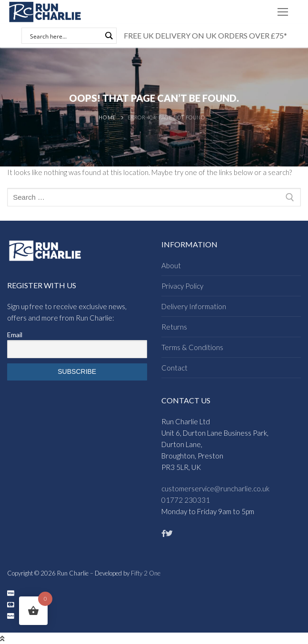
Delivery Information (194, 306)
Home (107, 117)
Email (15, 335)
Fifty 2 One (146, 573)
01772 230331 (186, 500)
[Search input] (65, 36)
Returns (174, 327)
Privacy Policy (182, 286)
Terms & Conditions (192, 347)
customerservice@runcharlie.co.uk (215, 488)
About (171, 265)
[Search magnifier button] (109, 36)
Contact (174, 368)
